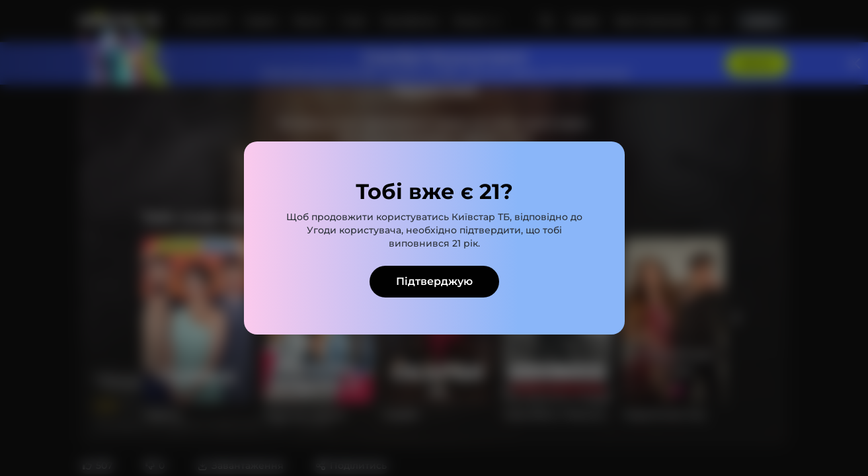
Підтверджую (434, 281)
